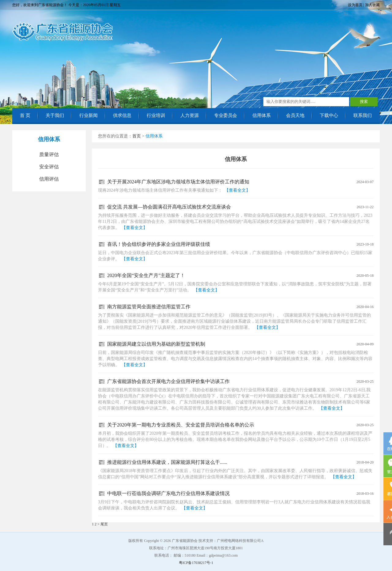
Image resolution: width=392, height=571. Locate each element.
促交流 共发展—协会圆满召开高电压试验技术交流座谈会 (169, 207)
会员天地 (295, 115)
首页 (137, 136)
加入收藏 (372, 5)
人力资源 (190, 115)
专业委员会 (226, 115)
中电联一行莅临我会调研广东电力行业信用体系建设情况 (168, 493)
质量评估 (49, 154)
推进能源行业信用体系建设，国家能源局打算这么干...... (167, 462)
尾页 (104, 524)
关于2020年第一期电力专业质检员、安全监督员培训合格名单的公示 (181, 425)
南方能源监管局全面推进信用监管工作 (149, 307)
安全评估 (49, 167)
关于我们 (55, 115)
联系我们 (363, 115)
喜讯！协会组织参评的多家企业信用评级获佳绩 (159, 244)
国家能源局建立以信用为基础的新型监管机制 (156, 344)
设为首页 (355, 5)
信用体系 (262, 115)
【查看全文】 (237, 190)
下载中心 (329, 115)
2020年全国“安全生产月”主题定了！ (146, 275)
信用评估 (49, 179)
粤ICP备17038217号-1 (196, 563)
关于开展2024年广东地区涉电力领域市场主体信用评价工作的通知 (178, 182)
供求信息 (122, 115)
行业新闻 (89, 115)
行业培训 (156, 115)
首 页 (25, 115)
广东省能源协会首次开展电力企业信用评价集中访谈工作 (168, 381)
